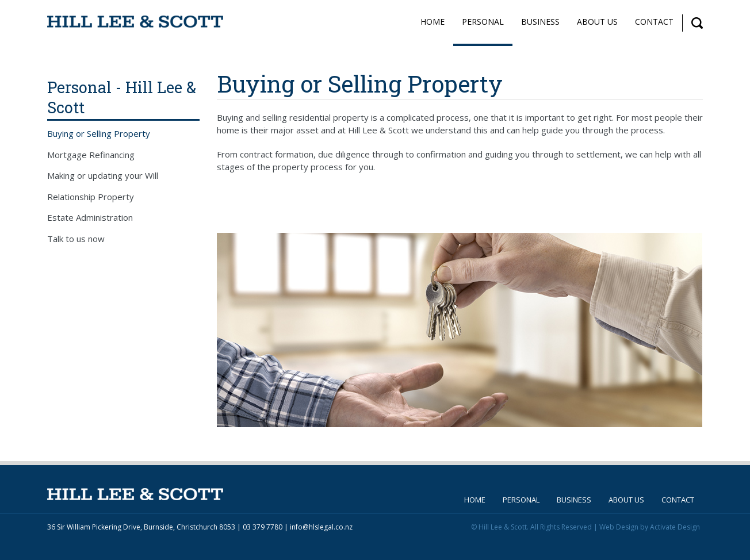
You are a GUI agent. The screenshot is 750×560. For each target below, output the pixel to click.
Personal (483, 22)
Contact (654, 22)
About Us (597, 22)
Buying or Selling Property (99, 133)
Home (433, 22)
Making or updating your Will (103, 175)
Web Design (619, 527)
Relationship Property (91, 197)
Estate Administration (90, 217)
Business (540, 22)
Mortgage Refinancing (91, 155)
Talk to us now (76, 239)
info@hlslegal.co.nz (321, 527)
